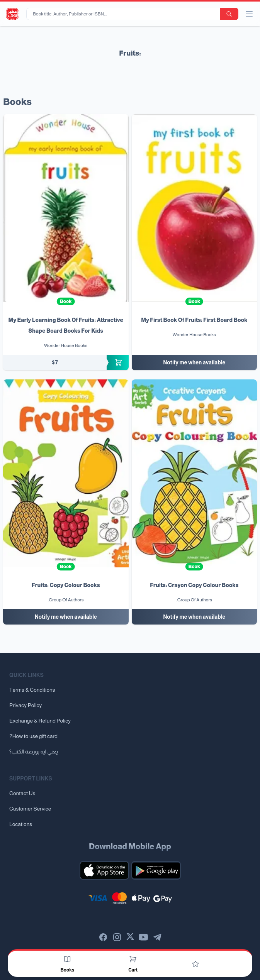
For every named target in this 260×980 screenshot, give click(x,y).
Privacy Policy (25, 705)
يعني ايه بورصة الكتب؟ (34, 752)
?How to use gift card (33, 736)
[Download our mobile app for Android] (156, 870)
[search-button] (229, 14)
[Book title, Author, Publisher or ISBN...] (125, 14)
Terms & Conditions (32, 690)
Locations (21, 824)
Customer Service (30, 809)
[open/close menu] (249, 14)
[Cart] (133, 959)
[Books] (67, 959)
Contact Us (22, 793)
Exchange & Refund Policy (40, 721)
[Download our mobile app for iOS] (104, 870)
